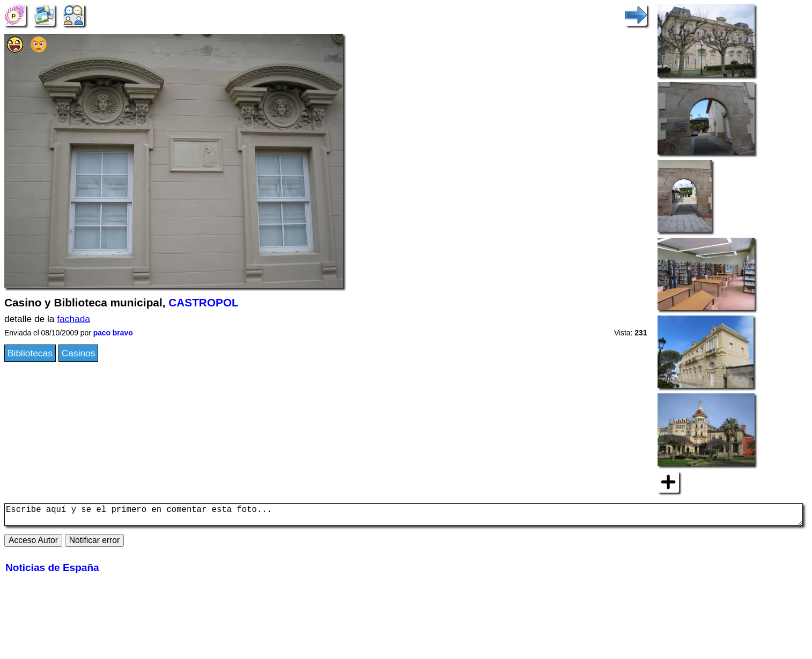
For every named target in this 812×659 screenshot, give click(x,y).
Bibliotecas (30, 353)
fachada (73, 319)
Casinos (79, 353)
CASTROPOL (204, 302)
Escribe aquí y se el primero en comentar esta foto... (404, 517)
